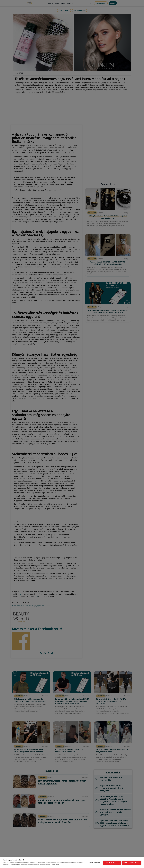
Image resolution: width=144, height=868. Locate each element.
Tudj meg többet (55, 865)
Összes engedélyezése (131, 862)
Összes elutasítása (112, 862)
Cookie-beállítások (94, 862)
